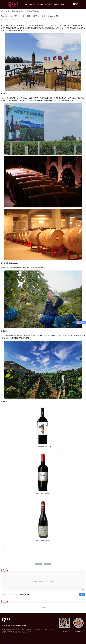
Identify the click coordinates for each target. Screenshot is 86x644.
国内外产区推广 (49, 4)
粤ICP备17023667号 (8, 640)
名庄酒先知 (40, 4)
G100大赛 (57, 4)
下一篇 (48, 564)
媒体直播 (63, 4)
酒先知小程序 (32, 4)
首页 (26, 4)
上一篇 (38, 564)
